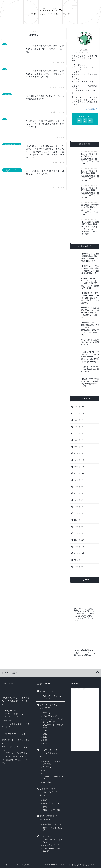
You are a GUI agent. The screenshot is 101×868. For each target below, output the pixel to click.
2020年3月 (79, 447)
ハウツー (47, 770)
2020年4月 (79, 440)
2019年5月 (79, 507)
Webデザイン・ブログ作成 (53, 726)
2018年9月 (79, 560)
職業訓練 (47, 782)
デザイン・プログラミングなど (49, 707)
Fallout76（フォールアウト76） (52, 697)
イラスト (47, 744)
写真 (45, 737)
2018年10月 (79, 553)
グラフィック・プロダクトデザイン (53, 721)
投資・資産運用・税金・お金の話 (49, 818)
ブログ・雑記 (46, 836)
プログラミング (50, 716)
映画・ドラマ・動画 (52, 810)
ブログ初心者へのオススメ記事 (53, 850)
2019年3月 (79, 520)
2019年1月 (79, 533)
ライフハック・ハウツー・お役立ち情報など (49, 753)
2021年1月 (79, 434)
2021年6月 (79, 427)
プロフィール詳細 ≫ (89, 109)
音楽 (45, 807)
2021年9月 (79, 420)
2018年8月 (79, 567)
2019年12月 (79, 460)
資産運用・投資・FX (52, 824)
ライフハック (49, 767)
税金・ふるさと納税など (53, 829)
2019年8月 (79, 487)
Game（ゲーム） (48, 691)
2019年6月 (79, 500)
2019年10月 (79, 473)
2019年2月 (79, 527)
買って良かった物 (51, 803)
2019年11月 (79, 467)
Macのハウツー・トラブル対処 (53, 763)
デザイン (47, 713)
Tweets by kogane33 (80, 689)
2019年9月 (79, 480)
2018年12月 (79, 540)
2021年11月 (79, 414)
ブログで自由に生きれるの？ (53, 841)
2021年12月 (79, 407)
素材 (45, 731)
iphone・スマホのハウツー (53, 778)
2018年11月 (79, 547)
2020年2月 (79, 453)
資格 (45, 734)
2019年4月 (79, 513)
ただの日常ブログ (51, 845)
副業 (45, 773)
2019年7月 (79, 493)
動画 (45, 740)
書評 (45, 800)
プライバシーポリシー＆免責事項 (18, 865)
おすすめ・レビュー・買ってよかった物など (49, 792)
